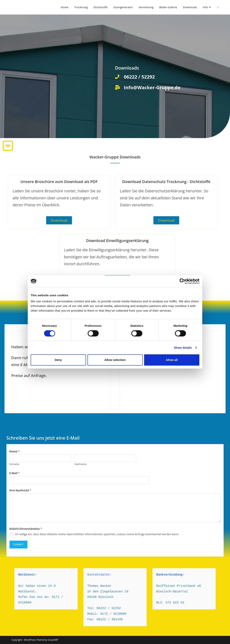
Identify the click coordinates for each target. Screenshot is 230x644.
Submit (18, 544)
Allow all (172, 360)
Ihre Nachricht (20, 490)
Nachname (80, 464)
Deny (58, 360)
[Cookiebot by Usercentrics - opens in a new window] (182, 281)
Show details (183, 348)
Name (14, 451)
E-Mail (15, 473)
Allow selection (115, 360)
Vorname (14, 464)
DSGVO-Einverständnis (26, 529)
